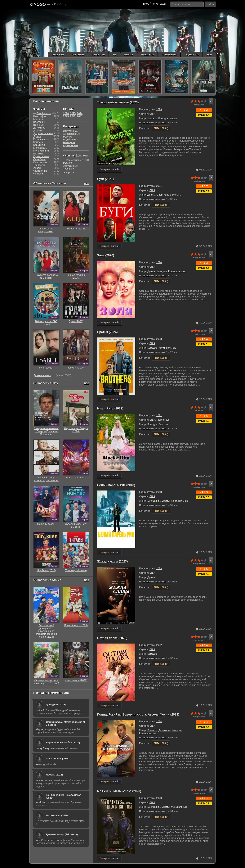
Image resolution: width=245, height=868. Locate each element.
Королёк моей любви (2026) (63, 742)
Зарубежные (70, 131)
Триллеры (39, 165)
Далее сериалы (42, 375)
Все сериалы (74, 160)
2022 (159, 415)
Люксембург (163, 420)
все (87, 183)
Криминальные (177, 271)
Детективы (164, 730)
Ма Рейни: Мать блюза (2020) (119, 791)
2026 (66, 113)
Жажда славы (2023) (112, 561)
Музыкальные (179, 807)
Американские (71, 134)
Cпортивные (40, 162)
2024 (159, 721)
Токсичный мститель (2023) (118, 102)
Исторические (41, 139)
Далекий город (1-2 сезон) (62, 834)
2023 (159, 109)
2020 (159, 262)
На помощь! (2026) (57, 815)
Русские (68, 137)
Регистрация (159, 4)
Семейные (39, 159)
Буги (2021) (105, 179)
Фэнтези (164, 424)
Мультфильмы (42, 151)
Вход (146, 4)
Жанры (69, 172)
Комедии (163, 118)
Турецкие (69, 169)
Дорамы (83, 156)
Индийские (69, 140)
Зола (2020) (106, 255)
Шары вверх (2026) (58, 759)
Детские (38, 131)
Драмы (151, 195)
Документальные (43, 133)
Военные (38, 125)
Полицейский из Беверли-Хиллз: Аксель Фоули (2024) (138, 714)
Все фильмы (44, 113)
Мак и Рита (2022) (110, 408)
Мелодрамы (40, 148)
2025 (73, 113)
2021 (159, 186)
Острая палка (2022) (112, 638)
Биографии (154, 501)
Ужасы (174, 118)
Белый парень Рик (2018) (116, 485)
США (152, 114)
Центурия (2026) (56, 705)
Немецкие (69, 142)
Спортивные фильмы (169, 195)
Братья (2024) (107, 332)
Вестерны (39, 122)
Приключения (41, 156)
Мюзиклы (39, 154)
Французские (71, 145)
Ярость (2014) (54, 775)
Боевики (152, 118)
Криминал (39, 145)
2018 (159, 492)
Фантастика (40, 171)
